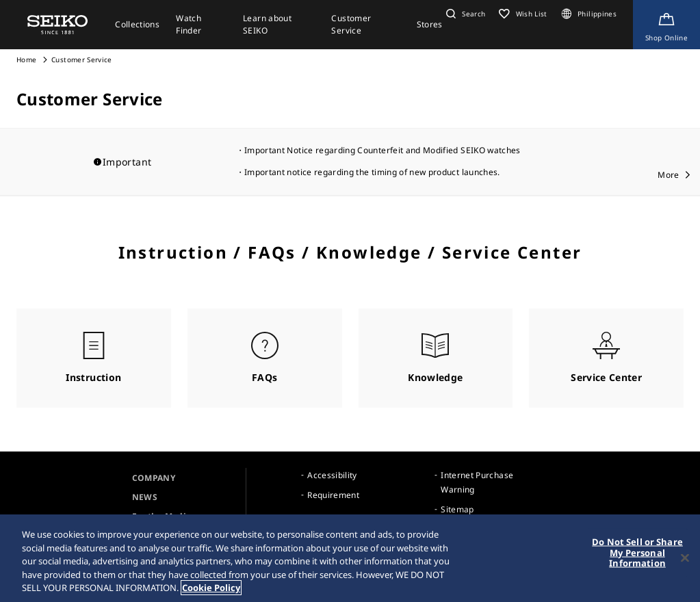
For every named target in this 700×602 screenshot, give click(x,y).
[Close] (685, 560)
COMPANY (154, 478)
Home (26, 60)
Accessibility (332, 475)
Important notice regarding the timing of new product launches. (372, 172)
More (668, 175)
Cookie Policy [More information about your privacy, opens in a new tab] (211, 590)
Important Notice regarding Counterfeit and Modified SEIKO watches (383, 150)
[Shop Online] (666, 25)
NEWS (145, 497)
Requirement (333, 495)
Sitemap (457, 509)
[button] (464, 14)
